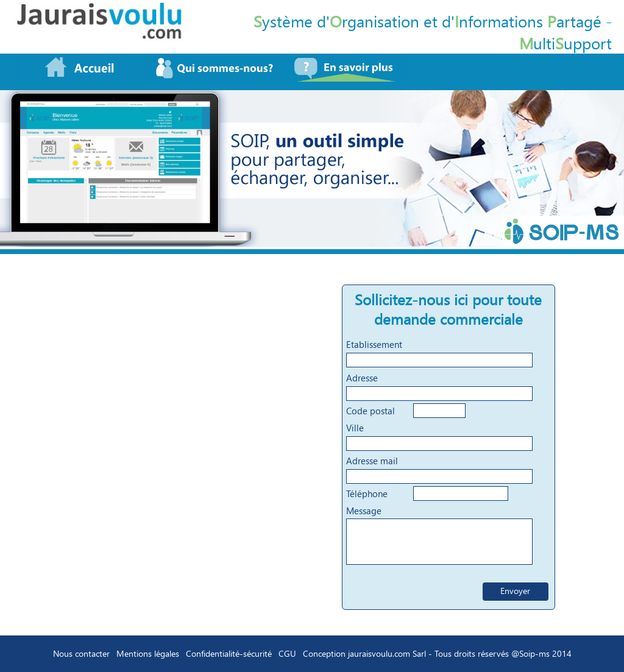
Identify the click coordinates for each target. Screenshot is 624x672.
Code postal (370, 411)
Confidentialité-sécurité (229, 653)
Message (364, 511)
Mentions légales (148, 653)
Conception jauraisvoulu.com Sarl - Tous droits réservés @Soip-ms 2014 (437, 653)
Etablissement (374, 344)
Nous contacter (81, 653)
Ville (355, 428)
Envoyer (515, 591)
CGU (287, 653)
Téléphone (367, 493)
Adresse (362, 378)
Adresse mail (372, 461)
